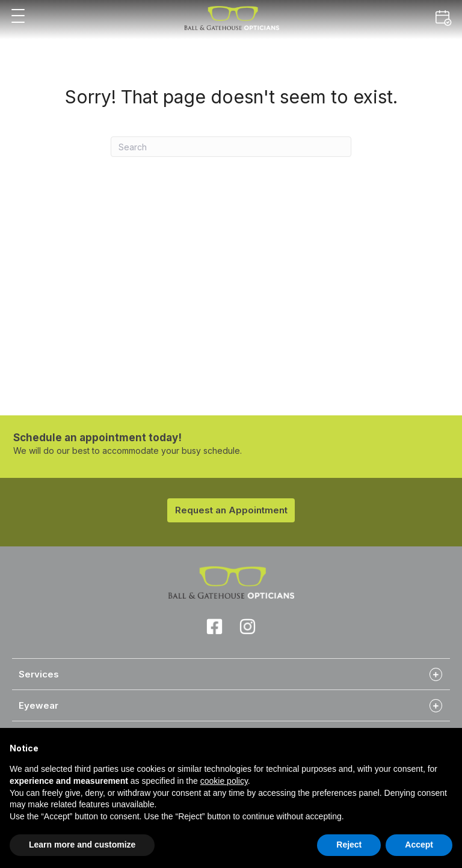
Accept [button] (419, 845)
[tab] (231, 674)
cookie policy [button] (224, 781)
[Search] (231, 147)
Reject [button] (349, 845)
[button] (18, 17)
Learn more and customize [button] (82, 845)
